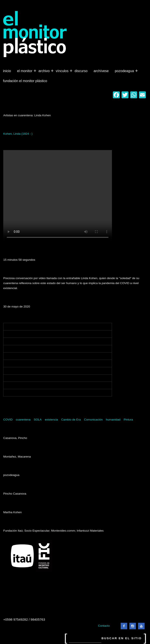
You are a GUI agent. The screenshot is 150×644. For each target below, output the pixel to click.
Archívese (101, 71)
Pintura (128, 420)
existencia (51, 420)
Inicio (7, 71)
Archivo (45, 71)
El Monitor (25, 71)
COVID (8, 420)
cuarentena (23, 420)
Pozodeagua (125, 71)
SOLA (38, 420)
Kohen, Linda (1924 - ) (18, 134)
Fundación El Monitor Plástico (25, 81)
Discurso (81, 71)
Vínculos (62, 71)
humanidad (113, 420)
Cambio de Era (71, 420)
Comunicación (93, 420)
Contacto (104, 626)
